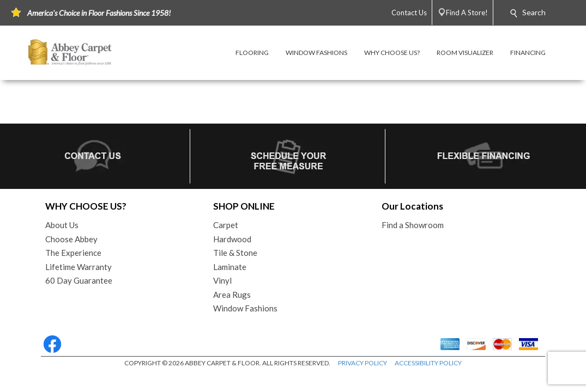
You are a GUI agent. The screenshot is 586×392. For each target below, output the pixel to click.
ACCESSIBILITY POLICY (428, 363)
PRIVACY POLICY (363, 363)
